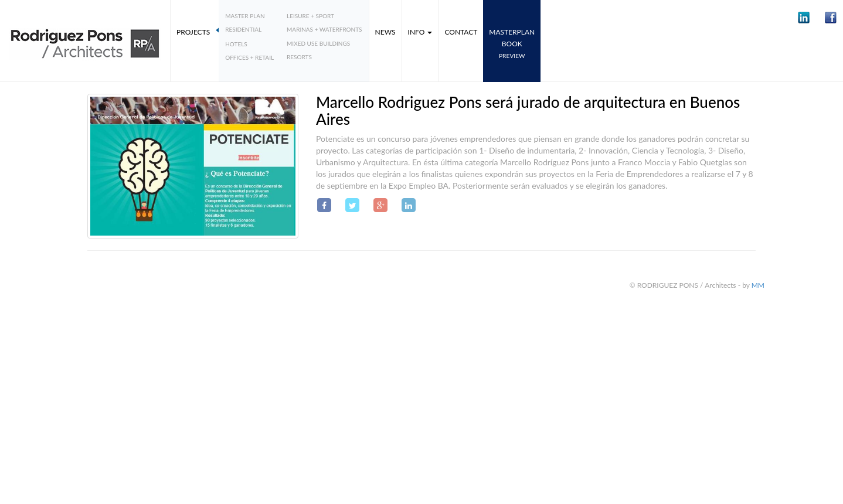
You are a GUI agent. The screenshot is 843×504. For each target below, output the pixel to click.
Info (420, 32)
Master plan (245, 16)
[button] (804, 18)
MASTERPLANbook (512, 43)
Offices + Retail (249, 57)
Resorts (299, 57)
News (385, 32)
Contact (461, 32)
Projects (193, 32)
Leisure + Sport (310, 16)
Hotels (236, 44)
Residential (243, 29)
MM (758, 285)
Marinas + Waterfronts (324, 29)
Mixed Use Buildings (318, 43)
